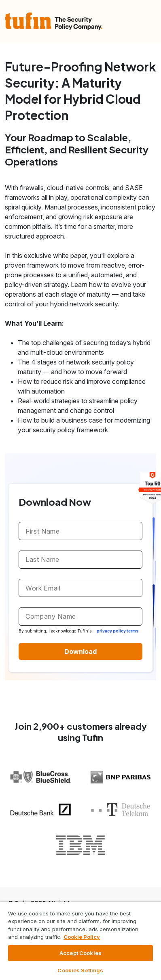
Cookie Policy (82, 937)
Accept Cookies (80, 953)
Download (80, 651)
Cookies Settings (80, 970)
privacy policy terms (118, 631)
